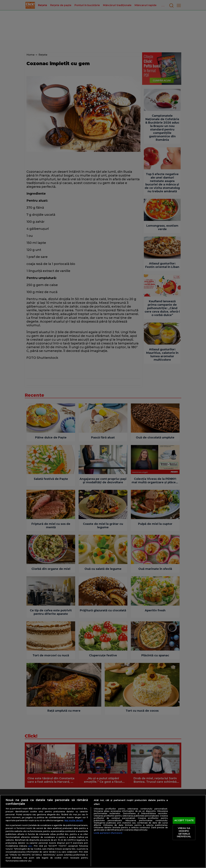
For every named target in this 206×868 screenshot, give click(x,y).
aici (30, 846)
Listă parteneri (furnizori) (108, 833)
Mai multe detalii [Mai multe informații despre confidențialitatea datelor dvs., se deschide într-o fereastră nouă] (74, 820)
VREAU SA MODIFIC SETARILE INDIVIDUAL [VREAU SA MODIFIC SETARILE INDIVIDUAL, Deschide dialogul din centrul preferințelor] (184, 832)
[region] (103, 831)
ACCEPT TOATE (184, 820)
